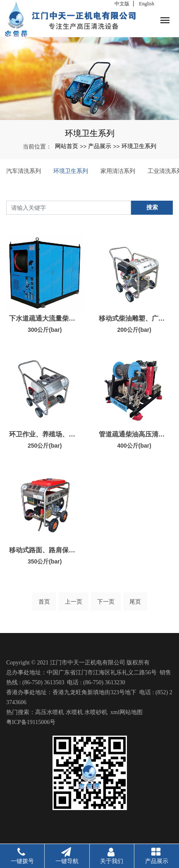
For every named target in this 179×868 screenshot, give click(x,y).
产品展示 (100, 146)
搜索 (152, 207)
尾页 (135, 602)
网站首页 (67, 146)
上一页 (74, 602)
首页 (44, 602)
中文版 (122, 4)
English (147, 4)
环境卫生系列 (139, 146)
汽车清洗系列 (24, 171)
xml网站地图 (126, 712)
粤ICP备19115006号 (31, 722)
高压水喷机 (50, 712)
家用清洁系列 (118, 171)
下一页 (106, 602)
